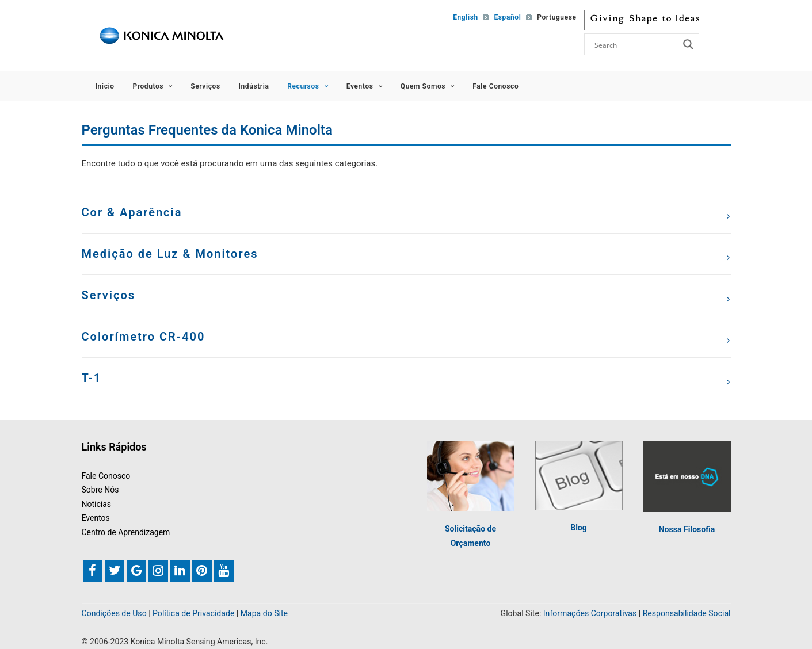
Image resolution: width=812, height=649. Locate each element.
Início (105, 86)
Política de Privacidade (193, 613)
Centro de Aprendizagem (126, 532)
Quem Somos (428, 86)
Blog (579, 528)
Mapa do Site (264, 613)
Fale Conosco (495, 86)
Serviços (205, 86)
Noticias (97, 504)
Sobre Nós (100, 490)
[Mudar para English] (463, 17)
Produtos (152, 86)
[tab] (406, 213)
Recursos (308, 86)
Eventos (364, 86)
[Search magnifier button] (688, 44)
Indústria (253, 86)
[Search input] (635, 44)
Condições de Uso (114, 613)
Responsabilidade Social (687, 613)
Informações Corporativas (590, 613)
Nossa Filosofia (687, 529)
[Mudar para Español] (505, 17)
